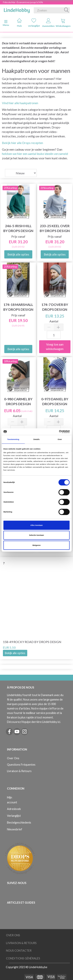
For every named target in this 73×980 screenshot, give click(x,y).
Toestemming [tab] (13, 439)
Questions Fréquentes (21, 765)
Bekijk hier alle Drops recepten (22, 143)
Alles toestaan (36, 525)
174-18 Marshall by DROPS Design (18, 307)
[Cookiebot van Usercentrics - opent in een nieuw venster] (53, 432)
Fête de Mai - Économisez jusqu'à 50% (23, 2)
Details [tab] (36, 439)
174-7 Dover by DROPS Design (55, 307)
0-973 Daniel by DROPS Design (55, 401)
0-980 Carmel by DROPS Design (18, 401)
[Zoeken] (67, 10)
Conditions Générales (23, 958)
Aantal (54, 321)
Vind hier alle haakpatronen (20, 103)
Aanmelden (48, 23)
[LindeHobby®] (17, 10)
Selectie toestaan (36, 535)
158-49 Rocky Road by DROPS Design (32, 642)
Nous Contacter (19, 951)
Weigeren (37, 545)
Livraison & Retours (19, 771)
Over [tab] (60, 439)
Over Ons (13, 758)
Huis (19, 23)
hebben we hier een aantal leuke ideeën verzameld (35, 154)
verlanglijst (34, 23)
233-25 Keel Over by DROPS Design (55, 228)
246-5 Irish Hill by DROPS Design (18, 228)
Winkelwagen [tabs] (63, 23)
